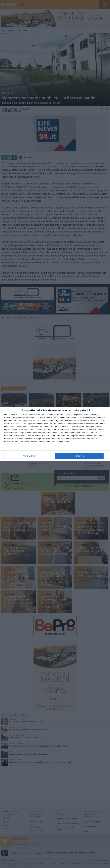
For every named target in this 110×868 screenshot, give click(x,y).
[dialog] (55, 434)
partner (24, 415)
